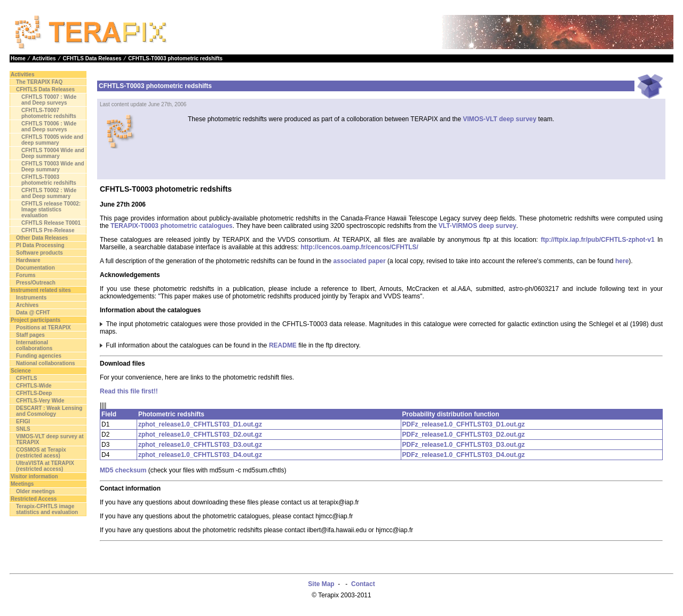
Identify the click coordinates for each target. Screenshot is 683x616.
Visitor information (34, 476)
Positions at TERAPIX (43, 327)
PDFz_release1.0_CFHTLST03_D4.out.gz (464, 455)
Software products (39, 253)
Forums (26, 275)
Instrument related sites (41, 290)
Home (18, 58)
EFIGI (23, 421)
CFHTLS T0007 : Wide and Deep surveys (49, 100)
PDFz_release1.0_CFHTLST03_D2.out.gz (464, 435)
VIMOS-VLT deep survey (499, 119)
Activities (44, 58)
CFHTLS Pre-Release (48, 230)
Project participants (35, 320)
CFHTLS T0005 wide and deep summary (52, 140)
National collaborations (46, 363)
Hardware (28, 260)
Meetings (22, 484)
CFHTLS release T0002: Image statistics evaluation (51, 210)
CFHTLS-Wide (34, 386)
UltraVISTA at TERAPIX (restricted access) (45, 466)
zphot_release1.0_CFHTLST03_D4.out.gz (200, 455)
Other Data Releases (42, 238)
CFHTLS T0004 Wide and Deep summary (53, 153)
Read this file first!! (129, 391)
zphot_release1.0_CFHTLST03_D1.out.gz (200, 424)
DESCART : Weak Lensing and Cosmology (49, 411)
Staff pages (30, 335)
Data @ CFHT (33, 313)
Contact (363, 584)
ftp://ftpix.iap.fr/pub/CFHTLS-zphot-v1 (597, 240)
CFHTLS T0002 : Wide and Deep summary (49, 193)
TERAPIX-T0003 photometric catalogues (172, 226)
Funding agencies (39, 356)
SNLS (23, 429)
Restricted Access (34, 499)
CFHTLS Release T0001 (51, 223)
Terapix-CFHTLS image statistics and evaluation (47, 509)
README (283, 345)
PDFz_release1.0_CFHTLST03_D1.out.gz (464, 424)
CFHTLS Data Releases (92, 58)
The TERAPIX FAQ (39, 82)
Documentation (35, 268)
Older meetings (35, 491)
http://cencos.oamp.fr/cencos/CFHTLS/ (359, 247)
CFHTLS (26, 378)
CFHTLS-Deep (34, 393)
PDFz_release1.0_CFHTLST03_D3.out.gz (464, 445)
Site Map (321, 584)
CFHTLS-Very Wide (40, 401)
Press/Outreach (36, 283)
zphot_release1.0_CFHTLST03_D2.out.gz (200, 435)
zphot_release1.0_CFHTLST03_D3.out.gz (200, 445)
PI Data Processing (40, 245)
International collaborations (34, 345)
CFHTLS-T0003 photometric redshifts (175, 58)
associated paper (360, 261)
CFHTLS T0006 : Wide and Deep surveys (49, 127)
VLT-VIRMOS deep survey (478, 226)
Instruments (31, 298)
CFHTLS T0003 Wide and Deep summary (53, 167)
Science (21, 371)
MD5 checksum (123, 470)
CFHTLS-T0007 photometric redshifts (49, 113)
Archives (27, 305)
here (622, 261)
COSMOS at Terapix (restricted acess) (41, 453)
